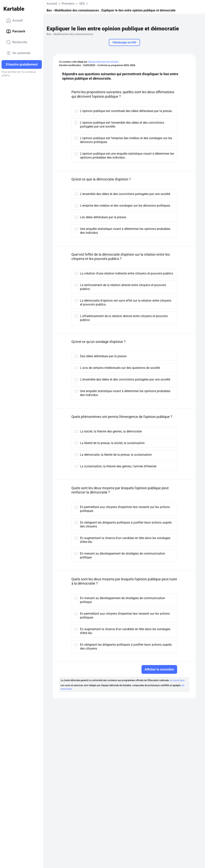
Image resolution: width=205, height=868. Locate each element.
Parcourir (16, 31)
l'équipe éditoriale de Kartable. (103, 62)
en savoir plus (177, 680)
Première (68, 4)
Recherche (17, 42)
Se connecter (18, 53)
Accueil (14, 21)
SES (82, 4)
